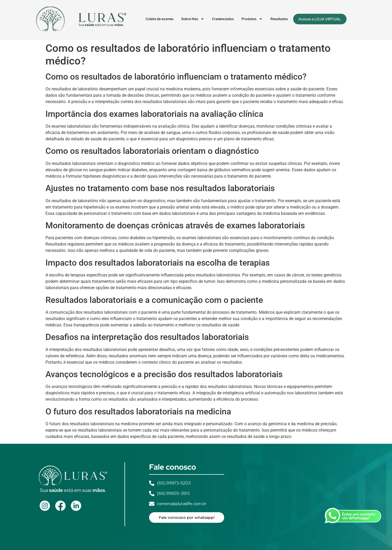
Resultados (279, 19)
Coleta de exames (160, 19)
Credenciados (223, 19)
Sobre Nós (193, 19)
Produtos (252, 19)
